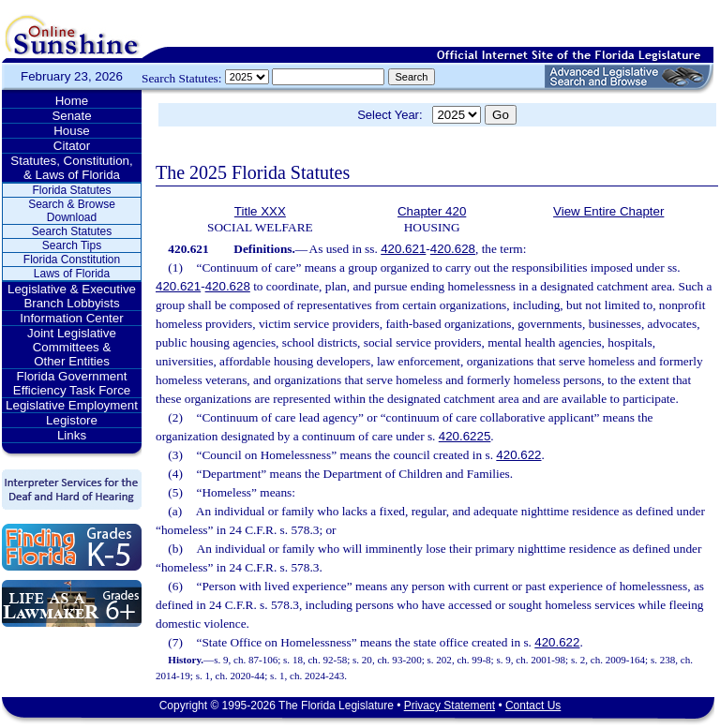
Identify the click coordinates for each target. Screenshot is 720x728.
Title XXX (260, 211)
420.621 (403, 249)
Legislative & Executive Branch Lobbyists (72, 296)
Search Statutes (72, 231)
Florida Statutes (71, 190)
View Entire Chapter (608, 211)
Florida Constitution (72, 260)
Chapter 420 (432, 211)
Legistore (72, 420)
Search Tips (72, 245)
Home (72, 101)
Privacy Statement (450, 706)
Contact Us (533, 706)
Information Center (71, 318)
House (72, 131)
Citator (72, 146)
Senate (71, 116)
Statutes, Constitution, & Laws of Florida (71, 168)
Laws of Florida (72, 274)
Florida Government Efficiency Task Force (72, 383)
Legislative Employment (72, 405)
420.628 (453, 249)
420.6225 (465, 436)
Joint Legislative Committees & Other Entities (72, 347)
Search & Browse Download (72, 211)
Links (72, 435)
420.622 (518, 455)
